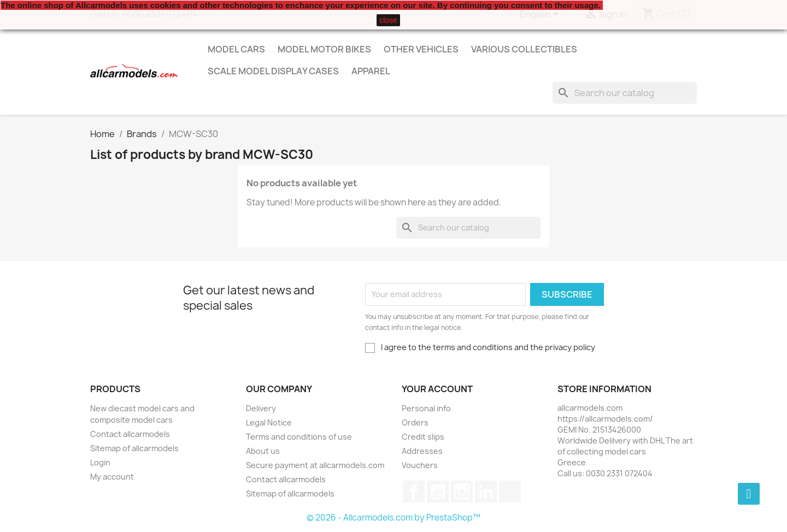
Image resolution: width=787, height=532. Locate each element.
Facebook (414, 492)
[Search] (625, 93)
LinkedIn (486, 492)
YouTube (438, 492)
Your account (437, 389)
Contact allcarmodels (130, 434)
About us (263, 451)
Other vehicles (421, 49)
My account (112, 477)
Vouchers (420, 465)
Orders (415, 422)
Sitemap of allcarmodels (134, 448)
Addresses (422, 451)
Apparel (371, 71)
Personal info (426, 408)
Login (100, 462)
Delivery (261, 408)
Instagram (462, 492)
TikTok (510, 492)
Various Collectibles (524, 49)
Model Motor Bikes (324, 49)
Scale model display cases (273, 71)
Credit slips (423, 437)
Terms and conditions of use (299, 437)
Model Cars (236, 49)
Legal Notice (269, 422)
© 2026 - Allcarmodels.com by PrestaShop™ (393, 518)
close (388, 20)
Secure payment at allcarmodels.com (315, 465)
